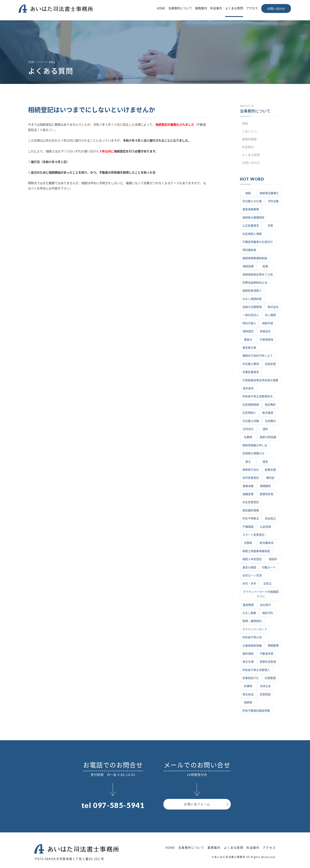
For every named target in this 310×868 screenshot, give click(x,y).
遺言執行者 (249, 348)
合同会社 (248, 429)
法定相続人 (249, 413)
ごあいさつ (249, 131)
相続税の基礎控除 (253, 218)
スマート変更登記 (253, 535)
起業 (265, 266)
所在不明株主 (251, 518)
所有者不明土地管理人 (256, 670)
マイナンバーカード (255, 629)
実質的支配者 (268, 662)
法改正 (268, 584)
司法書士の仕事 (252, 201)
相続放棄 (248, 266)
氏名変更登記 (251, 502)
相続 (248, 193)
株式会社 (273, 307)
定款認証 (265, 694)
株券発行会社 (251, 470)
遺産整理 (248, 605)
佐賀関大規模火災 (253, 453)
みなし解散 (249, 613)
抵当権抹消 (266, 543)
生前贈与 (270, 421)
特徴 (245, 124)
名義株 (248, 437)
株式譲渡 (268, 413)
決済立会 (265, 686)
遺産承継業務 (251, 209)
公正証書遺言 (251, 226)
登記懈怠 (270, 405)
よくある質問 (234, 8)
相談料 (273, 559)
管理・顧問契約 (252, 621)
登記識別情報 (251, 510)
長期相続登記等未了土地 (258, 275)
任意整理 (270, 678)
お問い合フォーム (197, 804)
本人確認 (270, 315)
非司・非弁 (249, 584)
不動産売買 (266, 654)
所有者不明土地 (252, 637)
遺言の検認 (249, 567)
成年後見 (248, 388)
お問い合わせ (276, 9)
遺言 (265, 462)
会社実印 (265, 605)
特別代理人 (249, 323)
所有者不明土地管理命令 (258, 396)
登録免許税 (266, 494)
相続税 (248, 702)
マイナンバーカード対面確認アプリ (261, 594)
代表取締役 (266, 340)
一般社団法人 (251, 315)
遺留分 (248, 340)
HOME (161, 8)
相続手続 (268, 323)
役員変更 (270, 364)
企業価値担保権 (252, 646)
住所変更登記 (251, 478)
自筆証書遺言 (251, 372)
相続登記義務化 (269, 193)
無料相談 (248, 654)
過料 (265, 429)
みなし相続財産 (252, 299)
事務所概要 (249, 139)
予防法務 (273, 201)
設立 (248, 462)
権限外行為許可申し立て (258, 356)
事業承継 (248, 486)
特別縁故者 (249, 250)
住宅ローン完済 (252, 575)
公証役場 (265, 527)
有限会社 (265, 331)
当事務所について (180, 8)
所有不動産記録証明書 (256, 711)
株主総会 (248, 694)
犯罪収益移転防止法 (255, 283)
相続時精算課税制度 (255, 258)
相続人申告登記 (252, 559)
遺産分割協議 (268, 437)
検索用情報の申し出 (255, 445)
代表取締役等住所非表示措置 (260, 380)
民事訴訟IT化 (251, 678)
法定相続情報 (251, 405)
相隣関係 (265, 486)
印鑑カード (269, 567)
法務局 (248, 543)
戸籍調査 (248, 527)
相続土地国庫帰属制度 (256, 551)
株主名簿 (248, 662)
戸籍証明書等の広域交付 (258, 242)
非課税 (248, 686)
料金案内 (216, 8)
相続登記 (248, 331)
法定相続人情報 (252, 234)
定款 (270, 226)
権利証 (270, 478)
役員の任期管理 (252, 307)
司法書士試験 (251, 421)
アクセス (252, 8)
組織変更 (248, 494)
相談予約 (268, 613)
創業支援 (270, 470)
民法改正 (270, 518)
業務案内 (201, 8)
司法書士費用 (251, 364)
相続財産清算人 (252, 291)
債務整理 (273, 646)
